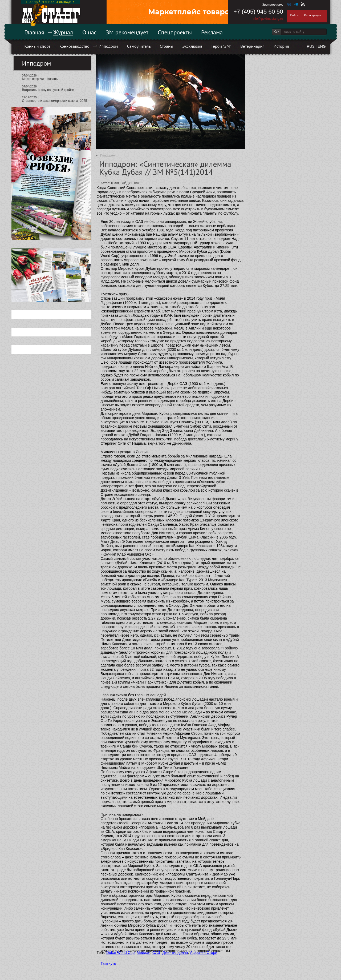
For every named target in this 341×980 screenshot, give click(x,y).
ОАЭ (156, 953)
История (281, 46)
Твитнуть (108, 963)
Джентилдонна (175, 953)
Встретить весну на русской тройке (48, 90)
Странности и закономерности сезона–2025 (55, 101)
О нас (90, 32)
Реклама (212, 32)
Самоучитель (139, 46)
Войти (295, 15)
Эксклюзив (192, 46)
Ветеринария (252, 46)
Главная (34, 32)
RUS (311, 46)
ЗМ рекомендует (127, 32)
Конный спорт (37, 46)
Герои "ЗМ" (222, 46)
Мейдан (143, 953)
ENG (322, 46)
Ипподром (108, 46)
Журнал (63, 32)
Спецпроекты (175, 32)
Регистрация (312, 15)
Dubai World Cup (120, 953)
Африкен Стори (204, 953)
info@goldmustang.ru (268, 19)
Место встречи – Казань (40, 79)
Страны (167, 46)
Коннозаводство (74, 46)
